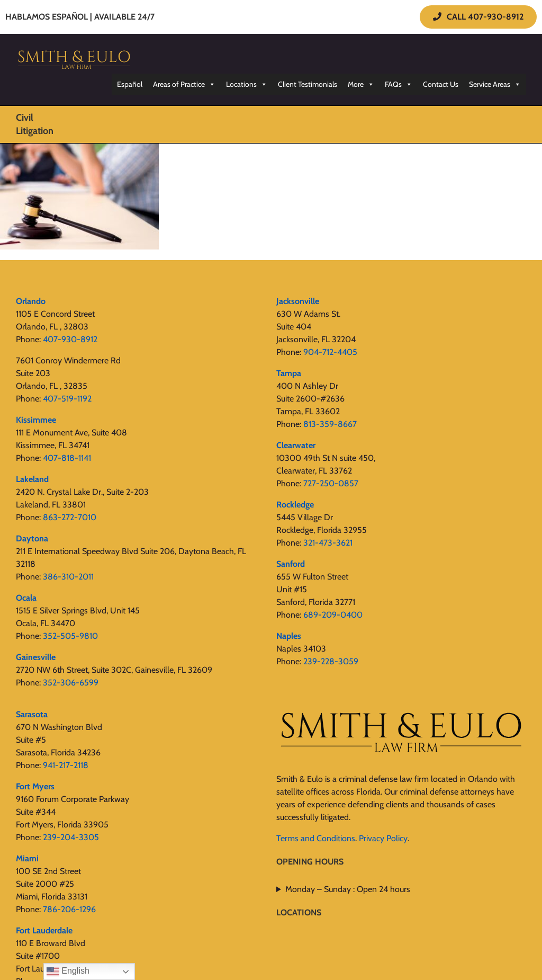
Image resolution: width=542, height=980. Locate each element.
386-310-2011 (68, 577)
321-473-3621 (328, 543)
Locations (247, 84)
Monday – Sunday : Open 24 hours (348, 889)
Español (130, 84)
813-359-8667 (330, 424)
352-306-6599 (71, 683)
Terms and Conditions (316, 838)
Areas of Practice (184, 84)
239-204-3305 (71, 837)
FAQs (399, 84)
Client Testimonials (308, 84)
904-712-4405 (330, 352)
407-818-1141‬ (67, 458)
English (68, 972)
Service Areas (495, 84)
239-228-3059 (331, 661)
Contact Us (441, 84)
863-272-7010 (70, 517)
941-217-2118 (66, 765)
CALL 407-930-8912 (478, 17)
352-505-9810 (70, 636)
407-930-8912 (70, 339)
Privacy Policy (383, 838)
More (361, 84)
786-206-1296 (69, 909)
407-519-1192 (67, 399)
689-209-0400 (333, 615)
